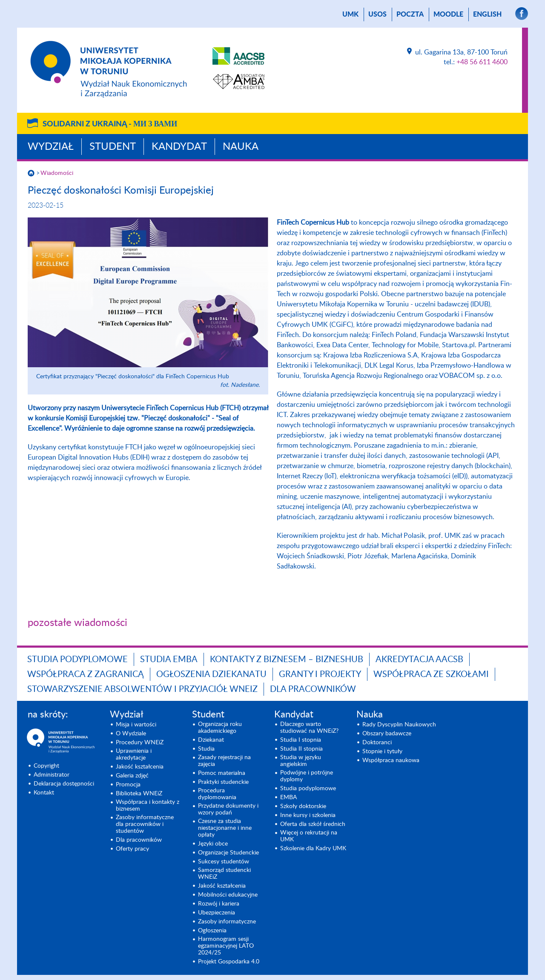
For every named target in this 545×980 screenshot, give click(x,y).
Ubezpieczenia (217, 913)
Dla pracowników (313, 689)
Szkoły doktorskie (303, 806)
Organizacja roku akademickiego (220, 728)
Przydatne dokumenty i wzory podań (228, 809)
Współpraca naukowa (391, 760)
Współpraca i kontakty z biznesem (148, 806)
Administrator (52, 775)
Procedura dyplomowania (217, 794)
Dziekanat (211, 740)
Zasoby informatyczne (227, 922)
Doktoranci (377, 743)
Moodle (448, 14)
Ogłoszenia (212, 931)
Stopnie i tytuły (382, 751)
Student (113, 147)
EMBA (288, 797)
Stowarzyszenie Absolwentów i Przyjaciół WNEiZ (142, 689)
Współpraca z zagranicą (86, 674)
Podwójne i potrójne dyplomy (307, 776)
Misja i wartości (136, 725)
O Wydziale (131, 734)
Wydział (51, 147)
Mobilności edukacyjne (228, 895)
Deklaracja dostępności (64, 784)
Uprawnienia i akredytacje (134, 754)
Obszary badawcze (387, 734)
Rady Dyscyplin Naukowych (399, 725)
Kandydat (179, 147)
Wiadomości (57, 173)
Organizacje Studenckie (228, 853)
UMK (350, 14)
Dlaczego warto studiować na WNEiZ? (309, 728)
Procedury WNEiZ (140, 743)
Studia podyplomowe (77, 660)
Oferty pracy (132, 849)
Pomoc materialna (222, 773)
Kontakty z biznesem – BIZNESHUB (287, 660)
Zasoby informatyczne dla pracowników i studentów (145, 824)
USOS (377, 14)
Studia (206, 749)
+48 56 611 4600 (482, 62)
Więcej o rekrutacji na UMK (309, 836)
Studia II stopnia (301, 749)
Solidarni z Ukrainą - (110, 124)
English (487, 14)
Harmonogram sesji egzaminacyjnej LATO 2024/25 (226, 946)
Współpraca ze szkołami (431, 674)
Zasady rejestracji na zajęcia (224, 761)
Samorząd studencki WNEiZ (224, 874)
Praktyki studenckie (223, 782)
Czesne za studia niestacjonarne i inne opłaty (225, 828)
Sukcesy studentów (224, 862)
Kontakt (44, 793)
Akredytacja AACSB (419, 660)
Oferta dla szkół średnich (313, 824)
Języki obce (213, 844)
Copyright (46, 766)
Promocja (128, 785)
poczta (410, 14)
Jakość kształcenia (140, 767)
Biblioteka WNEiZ (139, 794)
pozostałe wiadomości (77, 623)
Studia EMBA (169, 660)
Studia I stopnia (301, 740)
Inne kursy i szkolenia (308, 815)
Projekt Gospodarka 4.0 (229, 962)
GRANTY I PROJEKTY (320, 674)
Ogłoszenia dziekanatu (211, 674)
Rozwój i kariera (219, 904)
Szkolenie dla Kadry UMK (313, 849)
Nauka (241, 147)
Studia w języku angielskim (301, 761)
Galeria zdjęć (132, 776)
